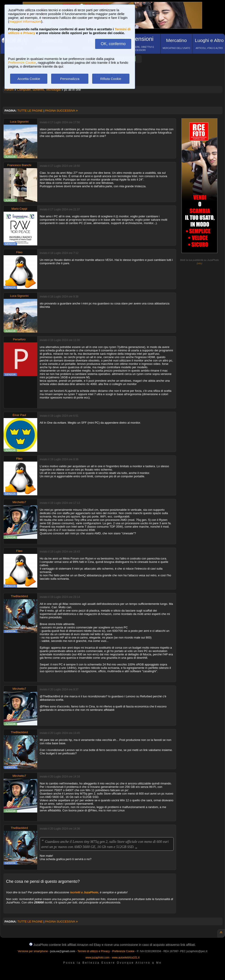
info (199, 263)
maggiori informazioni (25, 21)
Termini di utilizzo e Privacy (94, 951)
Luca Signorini (19, 122)
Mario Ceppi (19, 209)
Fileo (19, 252)
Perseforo (19, 339)
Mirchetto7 (19, 502)
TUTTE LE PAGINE (30, 111)
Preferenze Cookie (22, 63)
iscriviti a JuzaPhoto (84, 892)
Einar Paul (19, 415)
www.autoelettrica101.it (126, 958)
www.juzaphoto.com (97, 958)
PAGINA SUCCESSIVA (61, 111)
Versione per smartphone (33, 951)
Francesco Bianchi (19, 165)
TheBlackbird (19, 596)
